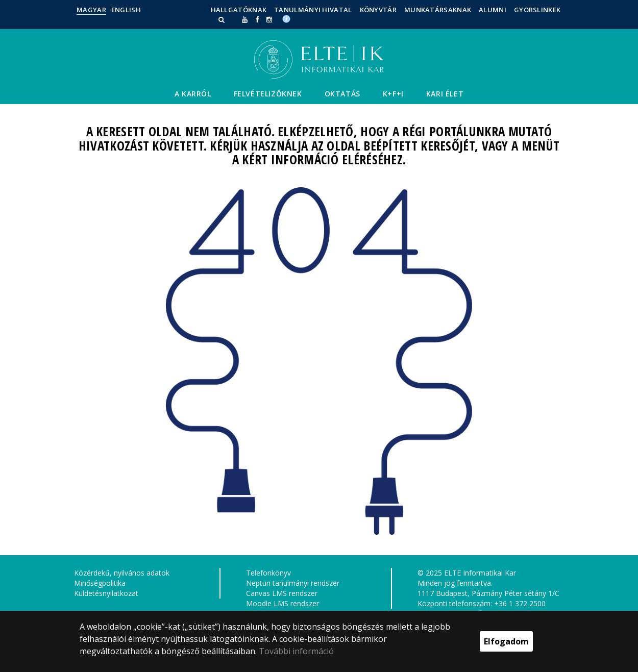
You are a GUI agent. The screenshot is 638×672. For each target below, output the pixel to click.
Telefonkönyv (268, 573)
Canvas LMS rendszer (282, 593)
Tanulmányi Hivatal (313, 10)
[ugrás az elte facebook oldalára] (257, 19)
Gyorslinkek (537, 10)
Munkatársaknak (438, 10)
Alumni (493, 10)
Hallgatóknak (239, 10)
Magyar (91, 10)
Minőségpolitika (100, 583)
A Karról (193, 94)
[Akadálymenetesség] (286, 18)
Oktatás (342, 94)
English (126, 10)
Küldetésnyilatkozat (106, 593)
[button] (223, 19)
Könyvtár (378, 10)
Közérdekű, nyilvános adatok (122, 573)
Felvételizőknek (268, 94)
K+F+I (393, 94)
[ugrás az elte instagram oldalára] (269, 19)
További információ (296, 651)
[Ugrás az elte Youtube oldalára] (245, 19)
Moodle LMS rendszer (283, 603)
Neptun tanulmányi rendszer (293, 583)
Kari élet (445, 94)
